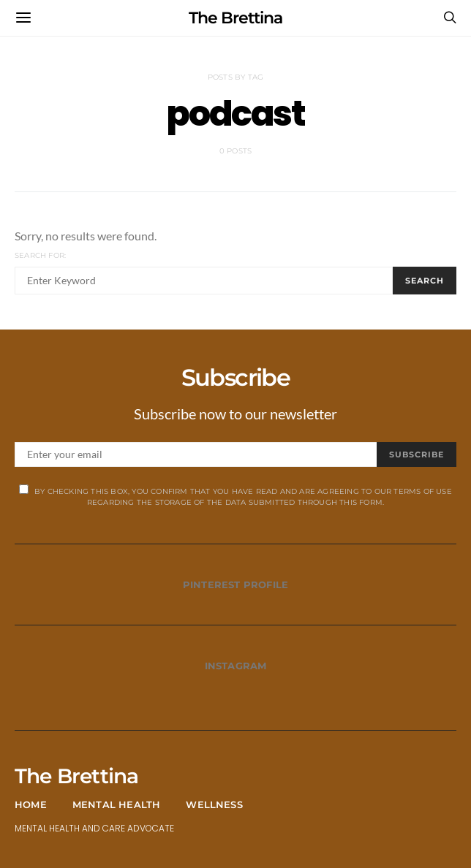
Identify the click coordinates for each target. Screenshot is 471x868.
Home (31, 804)
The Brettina (235, 18)
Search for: (40, 255)
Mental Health (117, 804)
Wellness (214, 804)
